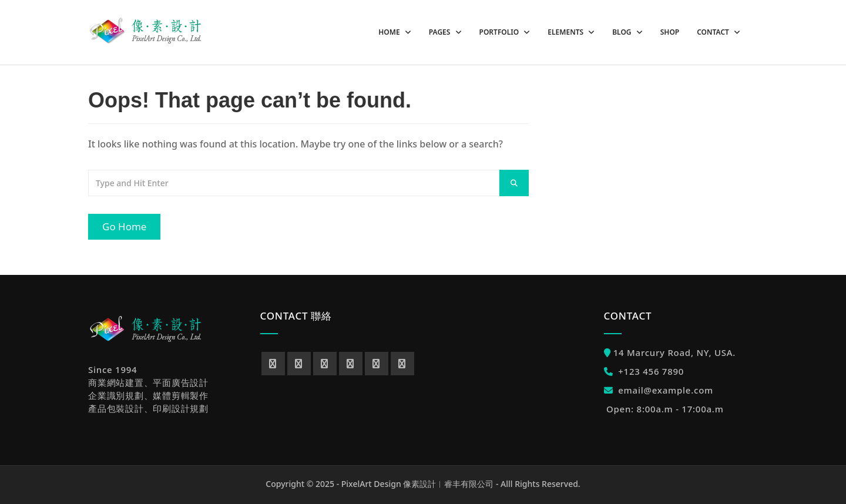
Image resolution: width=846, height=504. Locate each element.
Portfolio (500, 32)
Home (390, 32)
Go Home (124, 226)
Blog (623, 32)
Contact (714, 32)
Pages (441, 32)
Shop (670, 32)
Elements (566, 32)
